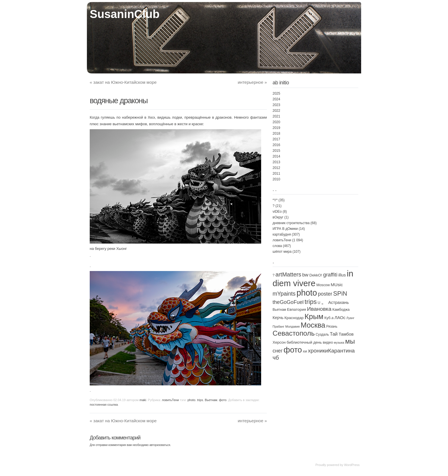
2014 (276, 156)
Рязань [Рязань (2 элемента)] (332, 326)
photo (191, 400)
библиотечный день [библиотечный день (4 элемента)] (304, 342)
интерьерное (252, 82)
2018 (276, 134)
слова (277, 246)
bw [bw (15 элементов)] (305, 275)
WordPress (352, 465)
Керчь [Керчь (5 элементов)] (278, 318)
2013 (276, 162)
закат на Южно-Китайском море (123, 82)
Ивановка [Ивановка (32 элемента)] (319, 309)
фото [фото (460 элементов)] (293, 350)
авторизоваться (160, 445)
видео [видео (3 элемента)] (328, 342)
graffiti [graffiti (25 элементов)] (330, 275)
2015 (276, 151)
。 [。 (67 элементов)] (324, 302)
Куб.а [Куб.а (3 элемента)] (329, 318)
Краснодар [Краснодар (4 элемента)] (294, 318)
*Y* (275, 200)
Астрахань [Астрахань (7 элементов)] (339, 302)
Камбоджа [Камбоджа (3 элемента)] (341, 309)
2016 (276, 145)
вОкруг (278, 217)
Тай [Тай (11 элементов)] (334, 334)
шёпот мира (282, 252)
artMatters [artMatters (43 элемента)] (288, 274)
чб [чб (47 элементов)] (276, 358)
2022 (276, 111)
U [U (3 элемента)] (319, 303)
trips (200, 400)
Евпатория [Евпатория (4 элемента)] (297, 309)
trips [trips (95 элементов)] (311, 302)
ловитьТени (170, 400)
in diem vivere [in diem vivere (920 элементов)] (313, 278)
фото (223, 400)
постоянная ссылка (104, 405)
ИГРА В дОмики (285, 229)
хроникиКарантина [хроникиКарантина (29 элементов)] (331, 351)
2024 (276, 99)
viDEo (277, 212)
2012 (276, 168)
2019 (276, 128)
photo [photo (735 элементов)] (307, 293)
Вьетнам (211, 400)
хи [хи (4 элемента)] (305, 351)
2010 (276, 179)
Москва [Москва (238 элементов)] (313, 325)
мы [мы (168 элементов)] (350, 341)
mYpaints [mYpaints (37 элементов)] (284, 294)
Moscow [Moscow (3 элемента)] (323, 285)
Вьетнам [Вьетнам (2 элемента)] (279, 310)
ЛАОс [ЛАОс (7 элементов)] (340, 318)
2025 (276, 93)
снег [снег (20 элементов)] (278, 351)
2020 (276, 122)
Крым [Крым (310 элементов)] (314, 316)
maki (143, 400)
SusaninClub (125, 14)
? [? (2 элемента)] (274, 275)
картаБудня (282, 234)
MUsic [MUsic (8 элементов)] (337, 285)
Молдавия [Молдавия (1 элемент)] (292, 326)
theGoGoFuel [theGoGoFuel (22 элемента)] (288, 302)
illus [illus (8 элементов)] (342, 275)
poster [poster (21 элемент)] (325, 294)
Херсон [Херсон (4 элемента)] (279, 342)
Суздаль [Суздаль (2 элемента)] (322, 334)
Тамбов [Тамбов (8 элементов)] (346, 334)
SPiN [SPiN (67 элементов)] (340, 294)
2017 (276, 139)
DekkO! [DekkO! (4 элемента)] (316, 275)
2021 (276, 116)
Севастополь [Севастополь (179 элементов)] (294, 333)
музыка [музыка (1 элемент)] (339, 342)
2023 (276, 105)
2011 (276, 174)
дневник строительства (291, 223)
